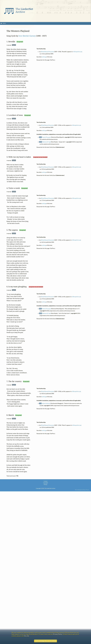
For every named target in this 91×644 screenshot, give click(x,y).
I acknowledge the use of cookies (46, 641)
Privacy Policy (58, 634)
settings (44, 57)
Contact (46, 481)
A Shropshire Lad (77, 52)
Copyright (46, 483)
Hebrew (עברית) (47, 142)
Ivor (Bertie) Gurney (27, 36)
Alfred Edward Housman (47, 52)
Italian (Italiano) (46, 403)
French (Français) (47, 137)
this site (27, 636)
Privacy (45, 484)
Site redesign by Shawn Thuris (82, 490)
